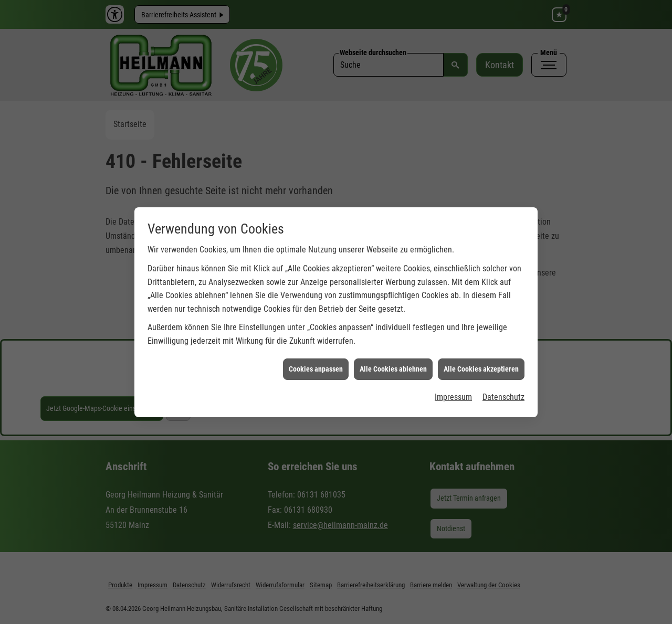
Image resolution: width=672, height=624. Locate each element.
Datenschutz (503, 392)
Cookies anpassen (316, 364)
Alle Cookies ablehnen (393, 364)
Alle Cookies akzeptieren (481, 364)
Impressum (453, 392)
